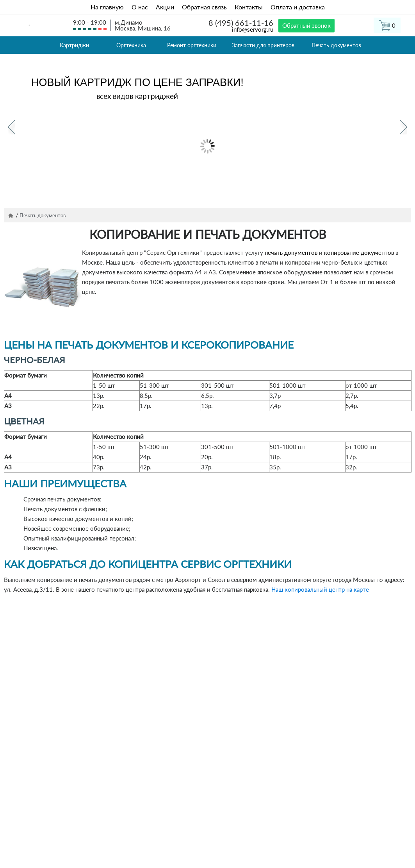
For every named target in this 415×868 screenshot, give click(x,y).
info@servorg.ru (253, 29)
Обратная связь (204, 7)
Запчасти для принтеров (263, 45)
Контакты (249, 7)
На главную (107, 7)
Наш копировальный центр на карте (320, 589)
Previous (12, 127)
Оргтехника (131, 45)
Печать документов (336, 45)
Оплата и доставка (298, 7)
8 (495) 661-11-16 (241, 23)
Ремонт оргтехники (192, 45)
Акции (165, 7)
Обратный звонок (306, 25)
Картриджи (74, 45)
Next (403, 127)
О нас (140, 7)
